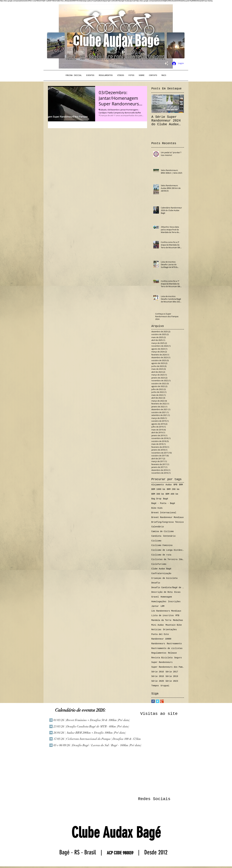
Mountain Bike (174, 625)
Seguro (178, 658)
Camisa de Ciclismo (163, 531)
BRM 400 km (172, 494)
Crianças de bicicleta (164, 578)
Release (172, 653)
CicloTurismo (159, 564)
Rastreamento (174, 644)
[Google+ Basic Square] (162, 701)
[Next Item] (179, 104)
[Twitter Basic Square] (158, 701)
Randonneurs (158, 644)
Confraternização (161, 573)
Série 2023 (172, 681)
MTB (177, 616)
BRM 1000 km (158, 489)
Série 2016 (158, 672)
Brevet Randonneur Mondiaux (167, 517)
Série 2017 (172, 672)
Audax (169, 485)
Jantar (155, 606)
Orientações (170, 630)
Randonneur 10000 (161, 639)
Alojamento (158, 485)
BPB (175, 485)
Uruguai (165, 686)
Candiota (156, 536)
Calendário (158, 527)
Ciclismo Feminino (162, 545)
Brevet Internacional (164, 513)
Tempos (155, 686)
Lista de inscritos (163, 616)
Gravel (155, 597)
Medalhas (178, 620)
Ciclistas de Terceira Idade (168, 559)
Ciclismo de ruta (161, 555)
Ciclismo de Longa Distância (168, 550)
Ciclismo (156, 541)
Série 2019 (172, 676)
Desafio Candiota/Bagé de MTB (168, 588)
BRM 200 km (173, 489)
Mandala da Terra (161, 620)
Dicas (177, 592)
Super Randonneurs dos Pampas (168, 667)
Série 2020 (158, 681)
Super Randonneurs (162, 662)
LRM (162, 606)
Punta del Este (160, 634)
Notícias (156, 630)
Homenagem (166, 597)
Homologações (159, 602)
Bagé (166, 499)
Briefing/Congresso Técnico (167, 522)
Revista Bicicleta (162, 658)
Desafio (156, 583)
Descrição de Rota (162, 592)
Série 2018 (158, 676)
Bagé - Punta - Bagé (163, 503)
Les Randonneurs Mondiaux (166, 611)
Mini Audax (158, 625)
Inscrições (174, 602)
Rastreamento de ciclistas (167, 648)
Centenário (169, 536)
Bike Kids (157, 508)
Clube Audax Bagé (161, 569)
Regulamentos (159, 653)
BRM (181, 485)
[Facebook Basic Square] (153, 701)
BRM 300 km (158, 494)
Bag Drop (156, 499)
